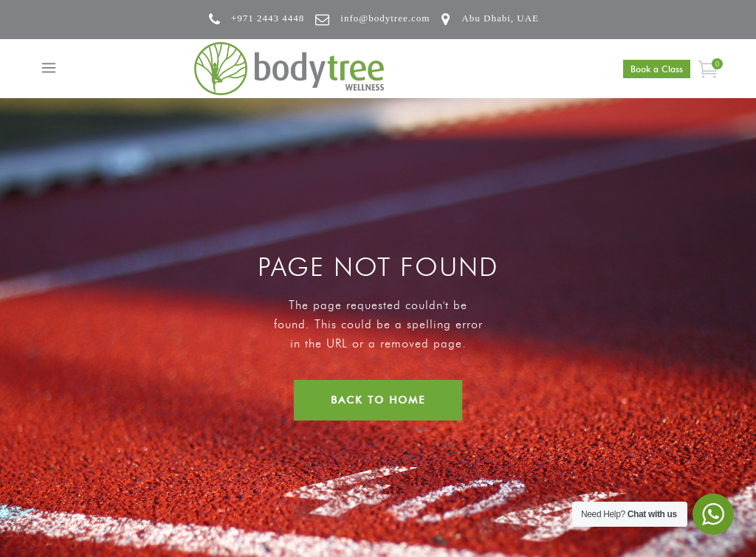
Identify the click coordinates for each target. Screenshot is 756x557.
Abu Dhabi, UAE (500, 18)
